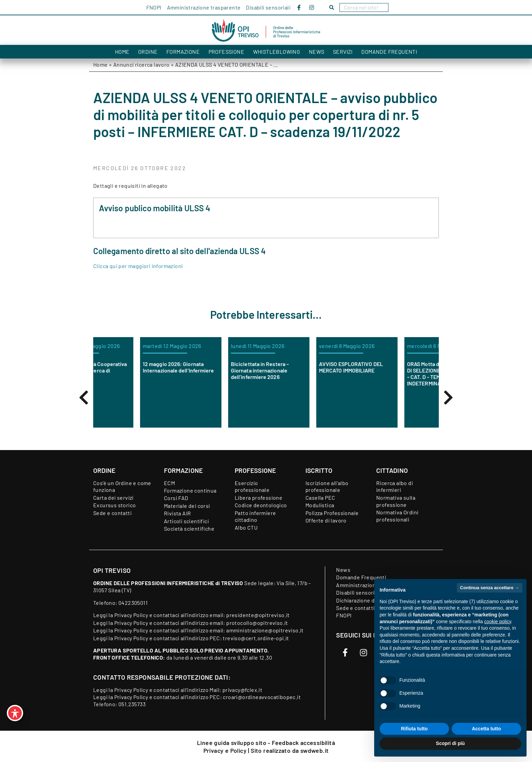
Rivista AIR (177, 513)
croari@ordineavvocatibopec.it (262, 697)
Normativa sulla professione (396, 501)
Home (122, 52)
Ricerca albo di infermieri (395, 486)
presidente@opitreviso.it (258, 615)
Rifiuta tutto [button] (414, 729)
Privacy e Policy (226, 750)
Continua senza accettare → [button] (490, 588)
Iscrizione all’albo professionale (327, 486)
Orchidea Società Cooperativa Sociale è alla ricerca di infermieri (130, 370)
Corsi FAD (176, 498)
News (317, 52)
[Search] (364, 7)
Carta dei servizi (113, 498)
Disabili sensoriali (268, 7)
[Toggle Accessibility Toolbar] (15, 713)
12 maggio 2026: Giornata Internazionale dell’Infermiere (217, 367)
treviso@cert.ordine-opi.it (256, 638)
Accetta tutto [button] (486, 729)
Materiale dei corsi (187, 506)
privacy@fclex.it (242, 690)
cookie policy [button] (497, 622)
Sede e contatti (112, 513)
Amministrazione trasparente (204, 7)
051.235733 (132, 704)
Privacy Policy (131, 615)
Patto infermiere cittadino (255, 516)
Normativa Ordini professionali (397, 516)
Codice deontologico (261, 505)
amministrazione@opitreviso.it (265, 630)
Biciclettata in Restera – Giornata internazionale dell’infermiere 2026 (299, 370)
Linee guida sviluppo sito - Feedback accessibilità (266, 743)
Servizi (343, 52)
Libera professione (259, 498)
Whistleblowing (277, 52)
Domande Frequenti (389, 52)
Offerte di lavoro (326, 520)
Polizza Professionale (332, 513)
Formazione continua (190, 490)
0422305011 (133, 603)
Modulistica (320, 505)
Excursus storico (114, 505)
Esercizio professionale (252, 486)
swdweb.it (315, 750)
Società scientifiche (189, 528)
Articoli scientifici (186, 521)
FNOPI (154, 7)
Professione (226, 52)
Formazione (183, 52)
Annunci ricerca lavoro (142, 64)
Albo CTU (246, 527)
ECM (169, 483)
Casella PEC (320, 498)
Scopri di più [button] (451, 743)
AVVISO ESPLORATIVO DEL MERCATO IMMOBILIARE (390, 367)
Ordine (148, 52)
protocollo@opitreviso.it (257, 623)
